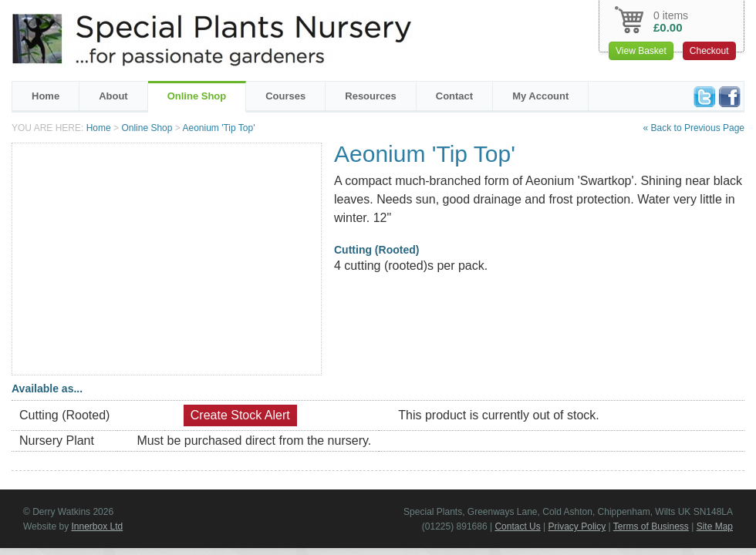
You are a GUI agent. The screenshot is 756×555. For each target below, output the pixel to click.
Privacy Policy (577, 526)
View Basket (641, 51)
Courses (285, 96)
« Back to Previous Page (694, 128)
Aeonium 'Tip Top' (218, 128)
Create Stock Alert (240, 415)
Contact (454, 96)
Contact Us (517, 526)
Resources (370, 96)
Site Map (715, 526)
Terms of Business (651, 526)
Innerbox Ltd (97, 526)
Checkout (709, 51)
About (113, 96)
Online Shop (197, 96)
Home (46, 96)
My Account (540, 96)
